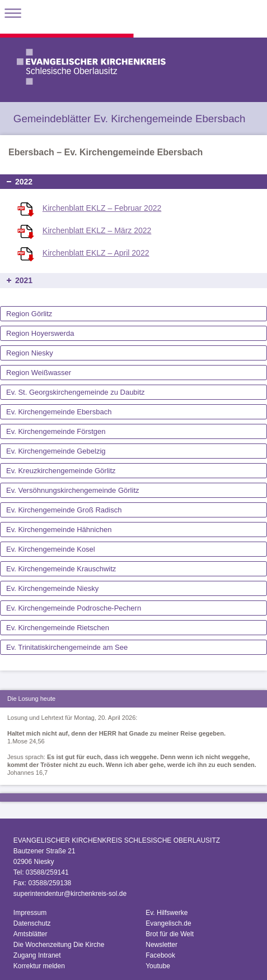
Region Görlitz (29, 314)
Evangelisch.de (168, 923)
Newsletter (161, 945)
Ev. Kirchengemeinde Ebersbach (59, 412)
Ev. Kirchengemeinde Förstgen (56, 431)
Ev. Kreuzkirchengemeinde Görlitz (61, 471)
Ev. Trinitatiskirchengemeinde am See (67, 647)
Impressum (30, 913)
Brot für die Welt (170, 934)
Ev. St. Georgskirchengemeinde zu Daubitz (76, 392)
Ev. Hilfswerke (167, 913)
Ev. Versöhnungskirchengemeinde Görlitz (73, 490)
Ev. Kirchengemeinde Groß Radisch (64, 510)
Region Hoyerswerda (40, 333)
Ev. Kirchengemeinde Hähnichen (59, 530)
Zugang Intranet (37, 955)
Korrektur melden (39, 966)
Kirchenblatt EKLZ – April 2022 (96, 253)
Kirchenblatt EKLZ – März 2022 (97, 230)
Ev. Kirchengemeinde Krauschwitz (61, 569)
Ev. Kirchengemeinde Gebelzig (56, 451)
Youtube (158, 966)
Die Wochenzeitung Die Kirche (59, 945)
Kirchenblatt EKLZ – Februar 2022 (102, 208)
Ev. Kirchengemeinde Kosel (51, 549)
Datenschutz (32, 923)
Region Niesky (30, 353)
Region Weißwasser (39, 373)
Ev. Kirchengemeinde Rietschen (58, 628)
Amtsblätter (31, 934)
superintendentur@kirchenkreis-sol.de (70, 894)
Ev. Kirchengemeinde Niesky (52, 588)
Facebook (160, 955)
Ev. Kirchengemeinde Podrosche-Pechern (74, 608)
